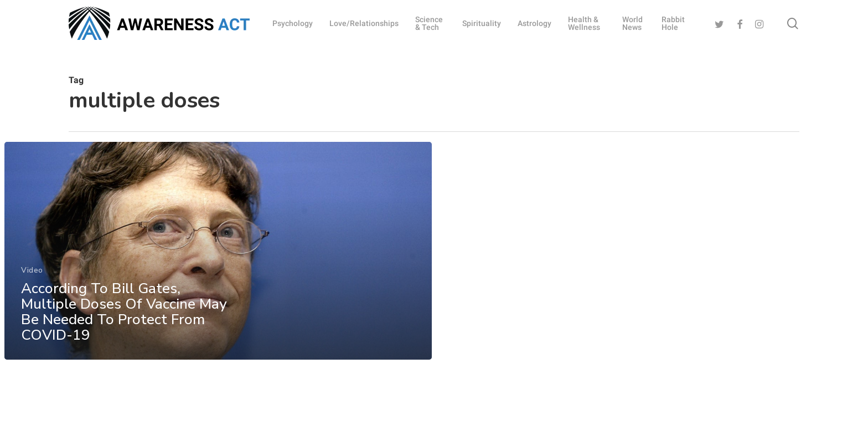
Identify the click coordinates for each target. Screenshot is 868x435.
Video (32, 273)
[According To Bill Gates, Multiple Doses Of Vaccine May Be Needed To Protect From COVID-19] (218, 254)
